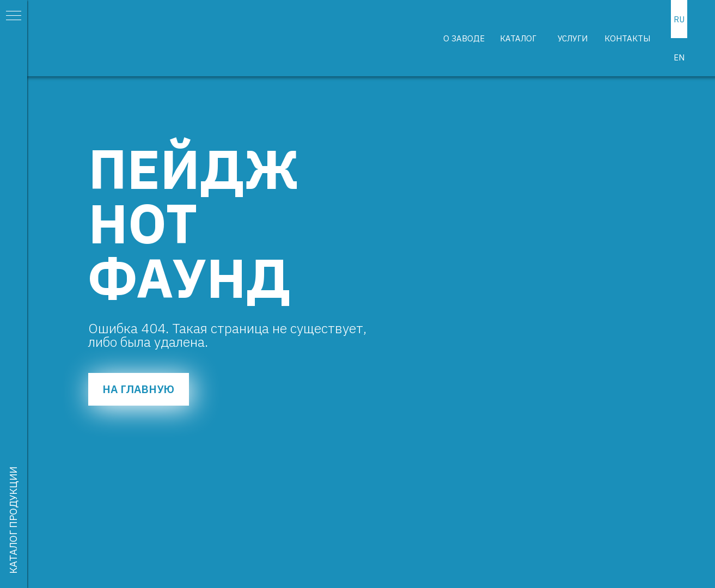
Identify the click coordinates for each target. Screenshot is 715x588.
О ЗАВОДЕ (464, 38)
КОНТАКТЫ (627, 38)
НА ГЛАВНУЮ (138, 389)
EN (679, 57)
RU (679, 19)
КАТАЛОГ (518, 38)
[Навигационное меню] (14, 16)
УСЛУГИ (573, 38)
